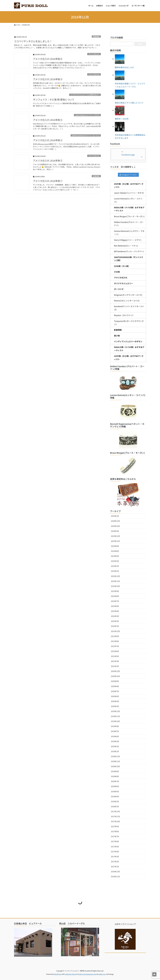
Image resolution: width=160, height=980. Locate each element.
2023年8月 (115, 546)
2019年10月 (115, 721)
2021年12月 (115, 631)
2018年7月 (115, 781)
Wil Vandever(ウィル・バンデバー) (129, 251)
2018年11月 (115, 761)
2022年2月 (115, 621)
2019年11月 (115, 716)
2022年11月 (115, 581)
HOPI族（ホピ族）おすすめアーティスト (129, 185)
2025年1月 (115, 516)
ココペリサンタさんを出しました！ (33, 41)
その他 (117, 272)
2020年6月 (115, 696)
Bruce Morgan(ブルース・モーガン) (129, 216)
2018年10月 (115, 766)
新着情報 (96, 37)
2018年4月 (115, 796)
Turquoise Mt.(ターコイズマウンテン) (129, 323)
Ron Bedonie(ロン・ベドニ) (126, 246)
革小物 (117, 336)
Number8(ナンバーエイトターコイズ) (129, 308)
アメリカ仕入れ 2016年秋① (48, 181)
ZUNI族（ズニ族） (122, 266)
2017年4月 (115, 852)
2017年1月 (115, 867)
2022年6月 (115, 606)
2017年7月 (115, 836)
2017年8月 (115, 831)
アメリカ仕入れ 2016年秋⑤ (48, 79)
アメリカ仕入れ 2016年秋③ (48, 140)
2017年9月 (115, 826)
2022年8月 (115, 596)
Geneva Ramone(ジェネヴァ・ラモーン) (129, 233)
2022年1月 (115, 626)
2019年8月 (115, 726)
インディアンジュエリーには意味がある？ (85, 95)
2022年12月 (115, 576)
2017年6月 (115, 841)
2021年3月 (115, 661)
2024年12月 (115, 521)
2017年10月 (115, 821)
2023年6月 (115, 551)
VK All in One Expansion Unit (87, 974)
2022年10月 (115, 586)
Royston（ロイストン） (124, 315)
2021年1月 (115, 666)
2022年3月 (115, 616)
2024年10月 (115, 526)
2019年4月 (115, 736)
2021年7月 (115, 646)
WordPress (58, 974)
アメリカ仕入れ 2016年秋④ (48, 120)
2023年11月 (115, 541)
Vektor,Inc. (102, 974)
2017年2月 (115, 862)
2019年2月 (115, 746)
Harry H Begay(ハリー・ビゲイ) (128, 240)
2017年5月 (115, 847)
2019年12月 (115, 711)
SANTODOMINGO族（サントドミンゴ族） (129, 259)
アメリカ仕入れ (94, 54)
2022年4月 (115, 611)
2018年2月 (115, 801)
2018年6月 (115, 786)
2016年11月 (115, 877)
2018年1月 (115, 806)
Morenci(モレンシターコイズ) (127, 301)
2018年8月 (115, 776)
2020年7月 (115, 691)
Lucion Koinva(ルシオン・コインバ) (128, 200)
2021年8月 (115, 641)
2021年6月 (115, 651)
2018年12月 (115, 756)
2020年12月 (115, 671)
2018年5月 (115, 791)
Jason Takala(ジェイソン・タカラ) (87, 115)
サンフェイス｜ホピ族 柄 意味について (54, 99)
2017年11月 (115, 816)
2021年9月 (115, 636)
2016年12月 (115, 872)
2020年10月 (115, 676)
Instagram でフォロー (128, 175)
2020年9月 (115, 681)
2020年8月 (115, 686)
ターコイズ (119, 289)
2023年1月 (115, 571)
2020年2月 (115, 706)
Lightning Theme (71, 974)
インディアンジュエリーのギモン (128, 341)
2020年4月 (115, 701)
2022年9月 (115, 591)
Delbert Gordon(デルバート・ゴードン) (86, 135)
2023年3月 (115, 561)
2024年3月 (115, 531)
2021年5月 (115, 656)
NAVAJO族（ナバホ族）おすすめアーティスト (129, 209)
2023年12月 (115, 536)
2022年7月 (115, 601)
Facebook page (128, 155)
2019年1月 (115, 751)
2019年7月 (115, 731)
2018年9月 (115, 771)
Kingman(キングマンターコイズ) (128, 295)
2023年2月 (115, 566)
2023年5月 (115, 556)
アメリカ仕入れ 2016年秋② (48, 161)
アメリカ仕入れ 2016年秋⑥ (48, 59)
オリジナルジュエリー (124, 283)
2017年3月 (115, 857)
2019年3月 (115, 741)
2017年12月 (115, 811)
